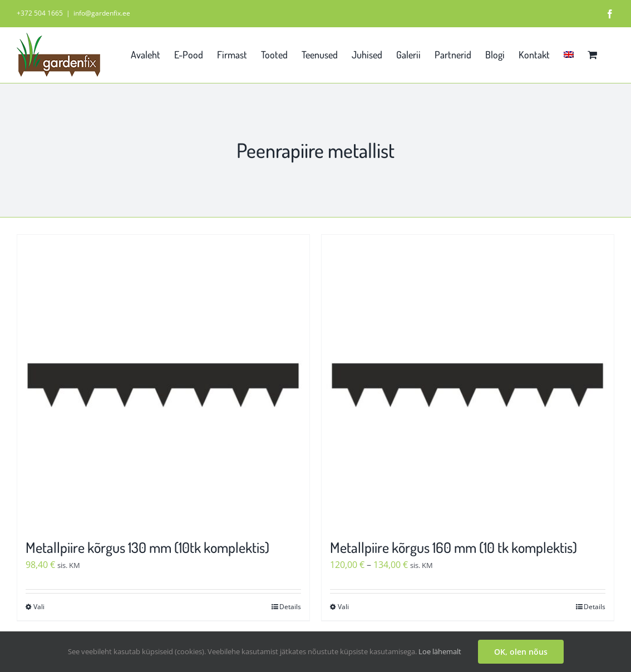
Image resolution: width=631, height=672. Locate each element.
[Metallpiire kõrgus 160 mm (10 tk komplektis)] (468, 381)
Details (290, 607)
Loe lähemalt (440, 651)
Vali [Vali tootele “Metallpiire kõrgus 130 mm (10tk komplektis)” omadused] (39, 607)
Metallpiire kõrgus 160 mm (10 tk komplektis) (453, 547)
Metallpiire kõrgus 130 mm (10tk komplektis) (147, 547)
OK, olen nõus (521, 652)
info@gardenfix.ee (102, 13)
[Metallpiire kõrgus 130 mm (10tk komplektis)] (163, 381)
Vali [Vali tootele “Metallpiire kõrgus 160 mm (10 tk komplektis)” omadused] (343, 607)
